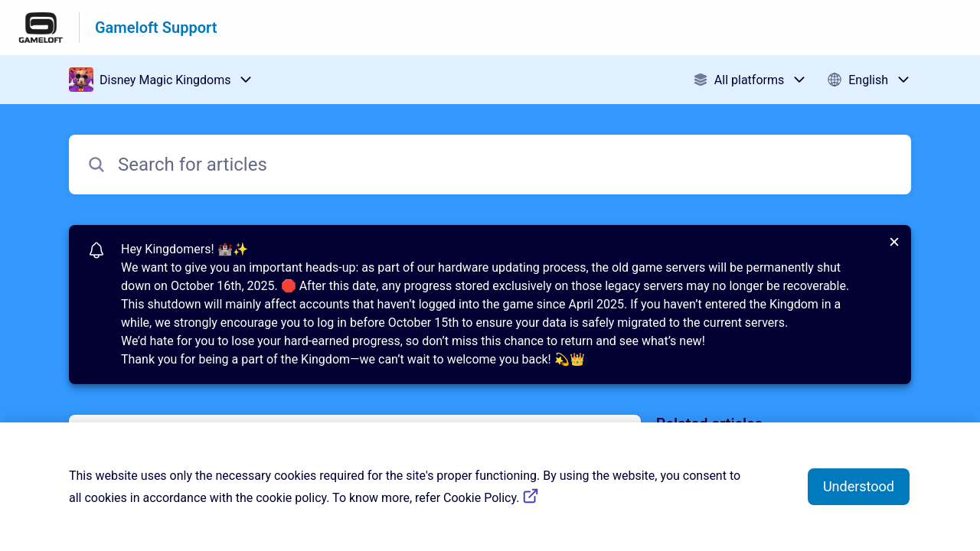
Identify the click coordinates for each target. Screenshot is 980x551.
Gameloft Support (156, 28)
